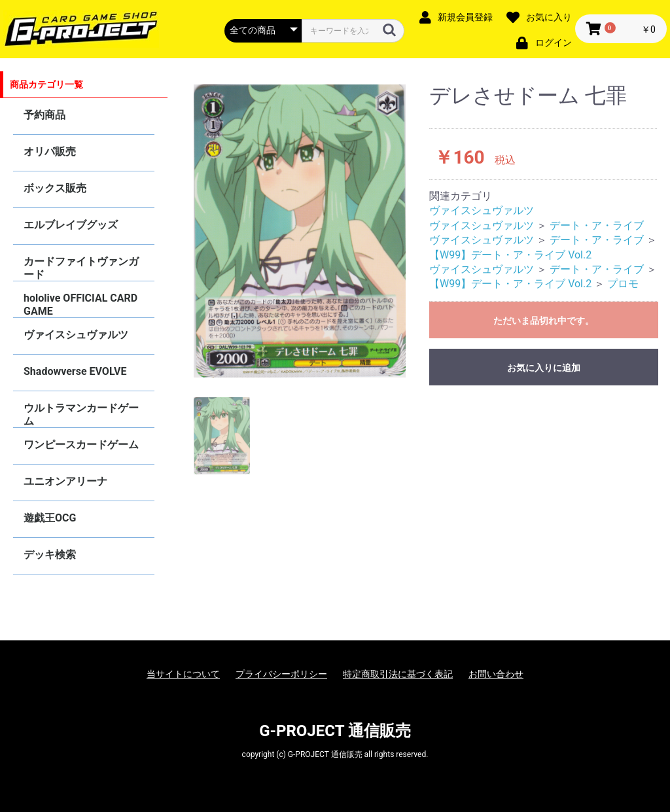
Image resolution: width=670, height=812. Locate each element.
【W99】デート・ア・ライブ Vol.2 (510, 255)
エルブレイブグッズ (71, 225)
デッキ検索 (50, 555)
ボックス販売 (55, 188)
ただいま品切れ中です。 (544, 321)
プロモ (623, 284)
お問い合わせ (496, 674)
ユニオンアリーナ (65, 481)
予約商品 (44, 115)
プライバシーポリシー (281, 674)
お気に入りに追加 (544, 368)
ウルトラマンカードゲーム (81, 415)
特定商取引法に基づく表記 (398, 674)
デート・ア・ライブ (597, 225)
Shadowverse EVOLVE (75, 371)
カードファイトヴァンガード (81, 268)
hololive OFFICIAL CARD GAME (80, 305)
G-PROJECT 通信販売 (335, 731)
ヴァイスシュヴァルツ (76, 335)
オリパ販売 (50, 151)
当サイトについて (183, 674)
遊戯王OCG (50, 518)
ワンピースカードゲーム (81, 445)
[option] (300, 231)
